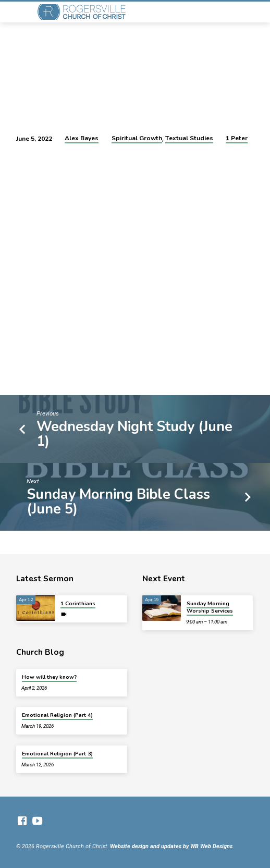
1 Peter (237, 138)
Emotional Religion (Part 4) (57, 715)
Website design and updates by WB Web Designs (171, 846)
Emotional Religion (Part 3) (57, 754)
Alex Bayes (82, 138)
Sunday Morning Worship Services (210, 607)
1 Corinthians (78, 604)
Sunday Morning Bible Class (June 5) (118, 502)
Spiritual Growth (137, 138)
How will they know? (49, 677)
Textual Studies (189, 138)
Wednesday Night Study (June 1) (134, 434)
